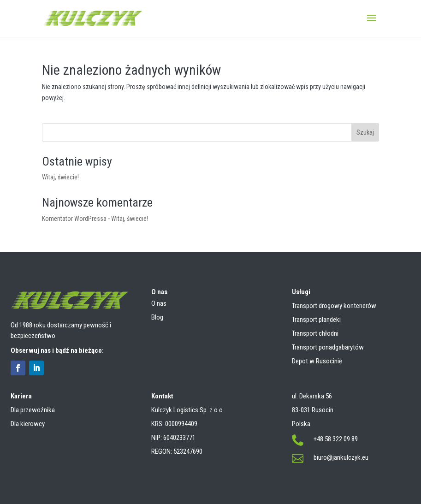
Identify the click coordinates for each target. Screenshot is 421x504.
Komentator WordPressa (74, 219)
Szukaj (365, 132)
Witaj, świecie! (60, 177)
